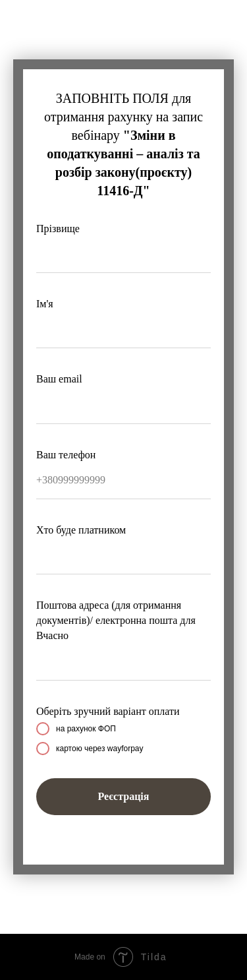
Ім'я (45, 304)
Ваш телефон (66, 455)
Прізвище (58, 229)
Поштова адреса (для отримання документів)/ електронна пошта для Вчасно (116, 620)
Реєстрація (124, 796)
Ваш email (59, 379)
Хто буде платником (81, 530)
